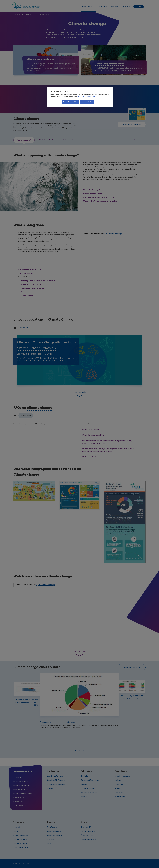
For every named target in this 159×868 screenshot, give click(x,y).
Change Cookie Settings (71, 102)
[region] (80, 97)
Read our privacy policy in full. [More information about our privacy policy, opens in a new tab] (86, 96)
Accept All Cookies (87, 102)
